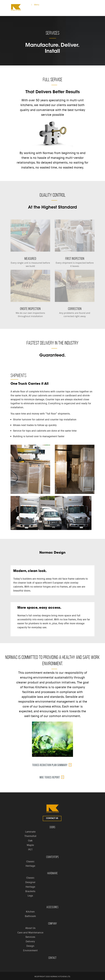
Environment (30, 950)
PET (30, 850)
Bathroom (30, 916)
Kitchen (30, 912)
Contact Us (52, 818)
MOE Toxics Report (50, 777)
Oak (30, 841)
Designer (30, 882)
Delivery (30, 941)
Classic (30, 862)
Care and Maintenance (30, 933)
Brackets (30, 891)
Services (30, 937)
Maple (30, 845)
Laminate (30, 832)
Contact (52, 958)
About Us (30, 928)
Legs (30, 896)
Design (30, 946)
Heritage (30, 866)
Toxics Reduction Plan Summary (50, 765)
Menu (35, 5)
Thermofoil (30, 836)
